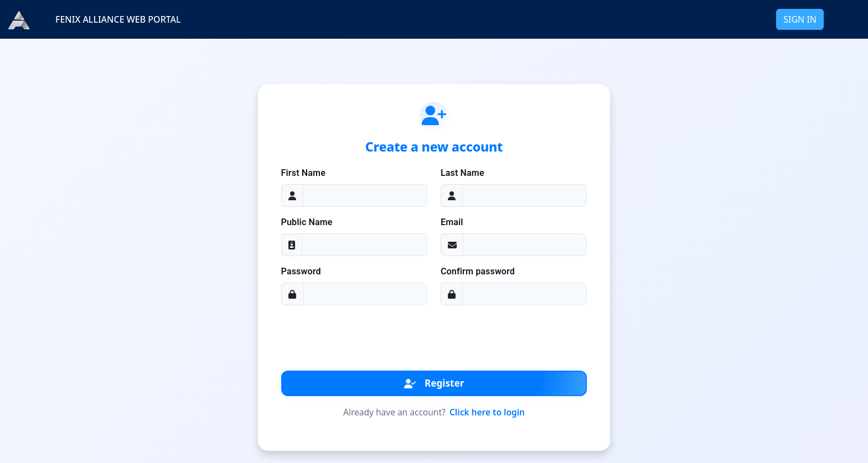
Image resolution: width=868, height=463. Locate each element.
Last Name (463, 173)
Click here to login (487, 412)
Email (452, 222)
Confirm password (478, 271)
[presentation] (434, 336)
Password (301, 271)
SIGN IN (800, 19)
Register (434, 383)
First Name (303, 173)
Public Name (307, 222)
